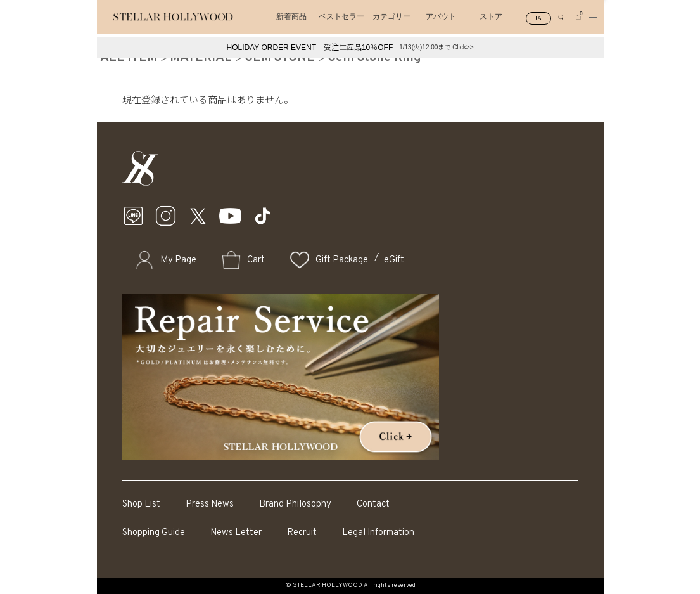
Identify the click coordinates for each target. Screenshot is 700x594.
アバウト (441, 16)
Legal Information (378, 533)
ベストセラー (341, 16)
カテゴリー (391, 16)
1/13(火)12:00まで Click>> (436, 47)
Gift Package (342, 260)
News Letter (236, 533)
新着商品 (291, 16)
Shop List (141, 504)
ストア (491, 16)
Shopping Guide (154, 533)
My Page (178, 260)
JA (538, 18)
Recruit (302, 533)
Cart (256, 260)
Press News (210, 504)
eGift (394, 260)
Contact (373, 504)
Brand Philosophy (295, 504)
